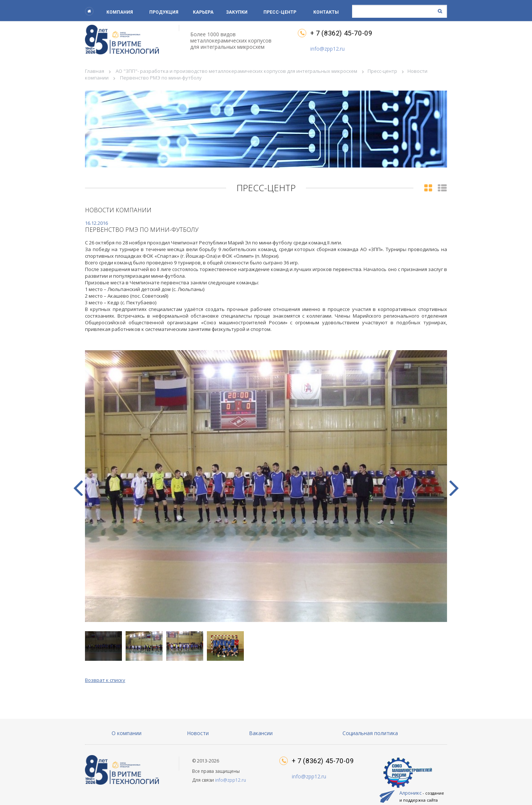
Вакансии (261, 733)
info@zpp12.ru (328, 49)
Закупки (237, 12)
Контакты (326, 12)
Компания (120, 12)
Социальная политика (370, 733)
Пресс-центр (280, 12)
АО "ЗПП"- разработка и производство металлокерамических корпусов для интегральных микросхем (236, 71)
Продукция (164, 12)
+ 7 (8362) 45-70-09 (341, 33)
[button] (454, 488)
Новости (198, 733)
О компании (127, 733)
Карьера (203, 12)
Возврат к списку (105, 680)
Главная (95, 71)
